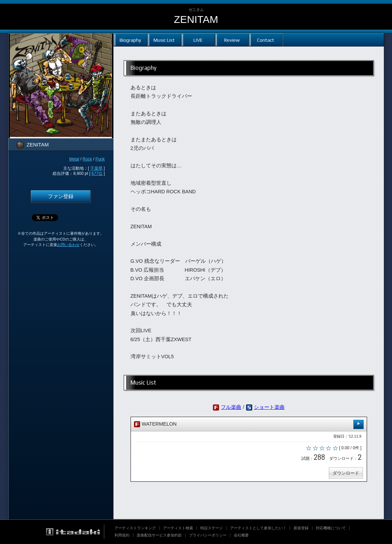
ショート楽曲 (269, 407)
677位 (97, 173)
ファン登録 (61, 196)
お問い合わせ (68, 245)
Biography (130, 40)
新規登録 (301, 528)
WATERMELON (249, 424)
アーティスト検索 (178, 528)
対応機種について (331, 528)
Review (232, 40)
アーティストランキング (135, 528)
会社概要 (241, 535)
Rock (87, 159)
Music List (164, 40)
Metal (74, 159)
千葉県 (96, 168)
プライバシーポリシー (208, 535)
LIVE (198, 40)
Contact (266, 40)
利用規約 (122, 535)
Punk (100, 159)
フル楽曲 (231, 407)
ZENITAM (196, 19)
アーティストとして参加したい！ (258, 528)
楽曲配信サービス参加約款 (159, 535)
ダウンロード (346, 473)
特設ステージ (212, 528)
